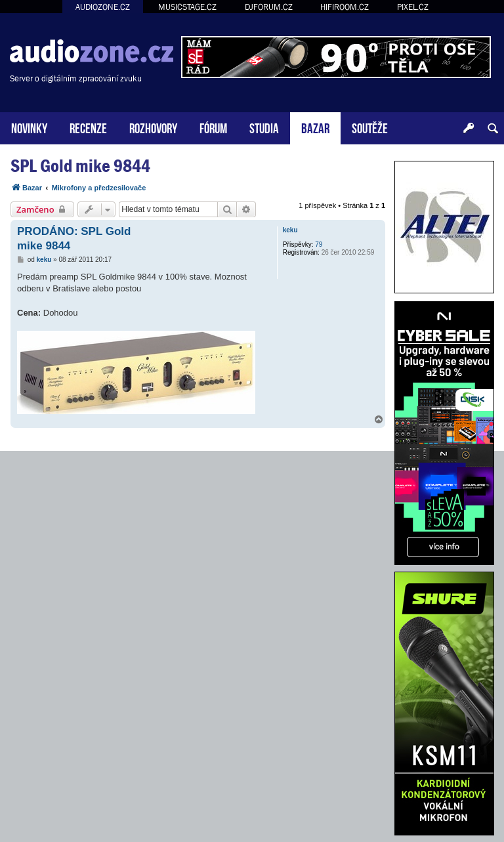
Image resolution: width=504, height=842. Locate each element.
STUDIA (264, 127)
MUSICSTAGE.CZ (187, 7)
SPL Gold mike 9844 (80, 166)
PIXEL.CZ (413, 7)
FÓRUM (213, 127)
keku (290, 230)
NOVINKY (29, 127)
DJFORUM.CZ (269, 7)
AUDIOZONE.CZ (103, 7)
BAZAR (315, 127)
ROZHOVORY (153, 127)
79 (319, 244)
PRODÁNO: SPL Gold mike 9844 (74, 238)
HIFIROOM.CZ (345, 7)
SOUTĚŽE (370, 127)
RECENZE (88, 127)
